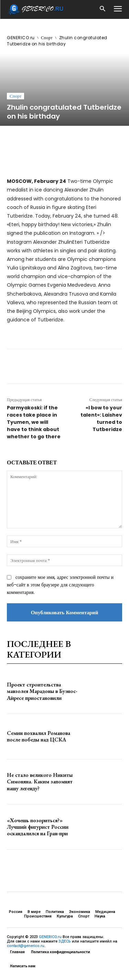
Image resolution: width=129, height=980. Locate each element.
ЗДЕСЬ (65, 941)
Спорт (47, 38)
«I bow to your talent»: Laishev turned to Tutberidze (101, 419)
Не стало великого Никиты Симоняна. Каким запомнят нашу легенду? (40, 781)
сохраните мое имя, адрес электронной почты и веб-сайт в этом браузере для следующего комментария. (60, 585)
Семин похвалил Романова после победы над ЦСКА (39, 736)
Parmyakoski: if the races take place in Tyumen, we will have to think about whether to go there (34, 422)
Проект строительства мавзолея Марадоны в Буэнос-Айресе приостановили (42, 691)
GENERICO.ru (21, 38)
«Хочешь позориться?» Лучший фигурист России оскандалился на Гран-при (38, 827)
